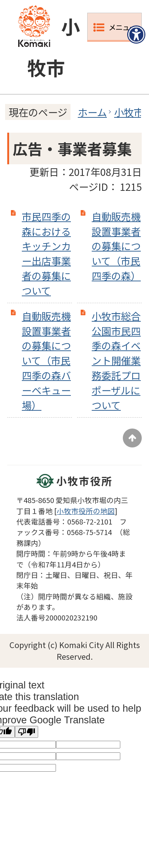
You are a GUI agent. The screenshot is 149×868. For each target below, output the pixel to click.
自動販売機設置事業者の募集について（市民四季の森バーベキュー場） (46, 360)
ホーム (92, 112)
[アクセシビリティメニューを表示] (136, 35)
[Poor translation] (27, 732)
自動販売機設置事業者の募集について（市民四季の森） (116, 246)
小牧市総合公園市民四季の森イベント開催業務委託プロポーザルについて (116, 360)
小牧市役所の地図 (86, 511)
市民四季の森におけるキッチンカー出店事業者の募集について (46, 253)
